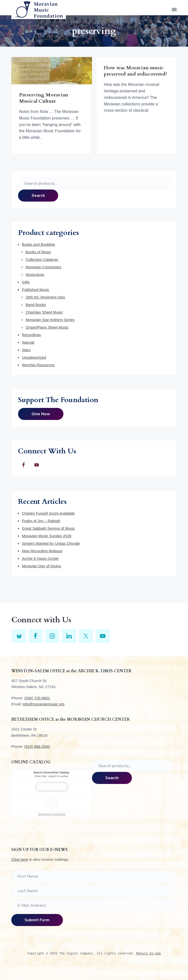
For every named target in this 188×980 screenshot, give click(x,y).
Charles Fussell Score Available (48, 513)
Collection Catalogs (42, 259)
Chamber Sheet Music (44, 312)
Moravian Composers (43, 267)
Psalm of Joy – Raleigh (41, 521)
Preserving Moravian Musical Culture (44, 98)
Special (28, 342)
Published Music (35, 290)
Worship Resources (38, 365)
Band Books (36, 305)
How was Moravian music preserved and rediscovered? (135, 71)
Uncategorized (34, 357)
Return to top (149, 953)
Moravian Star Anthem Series (50, 320)
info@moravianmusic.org (44, 704)
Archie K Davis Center (40, 558)
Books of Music (38, 252)
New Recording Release (42, 551)
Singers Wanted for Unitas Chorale (51, 543)
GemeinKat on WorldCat (52, 814)
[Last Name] (94, 891)
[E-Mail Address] (94, 905)
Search (38, 196)
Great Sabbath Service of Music (48, 528)
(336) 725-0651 (37, 698)
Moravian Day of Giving (41, 566)
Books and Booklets (38, 244)
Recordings (31, 335)
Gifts (26, 282)
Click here (20, 859)
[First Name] (94, 876)
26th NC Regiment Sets (45, 297)
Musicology (35, 274)
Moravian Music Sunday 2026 (47, 536)
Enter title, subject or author (52, 776)
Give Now (41, 414)
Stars (26, 350)
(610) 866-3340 (37, 746)
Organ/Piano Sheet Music (47, 327)
